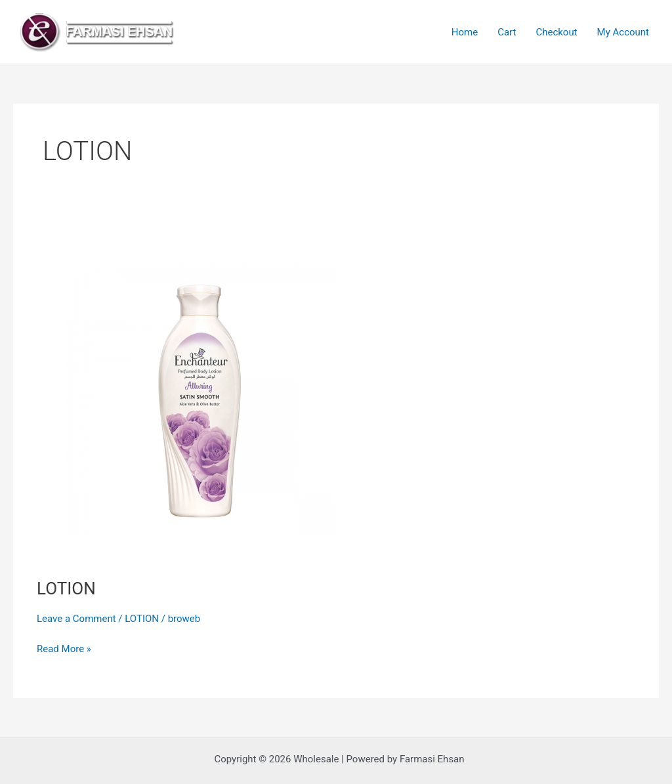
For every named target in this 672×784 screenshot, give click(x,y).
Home (465, 32)
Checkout (556, 32)
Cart (507, 32)
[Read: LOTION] (201, 398)
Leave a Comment (76, 619)
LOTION (66, 588)
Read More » (64, 648)
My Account (623, 32)
